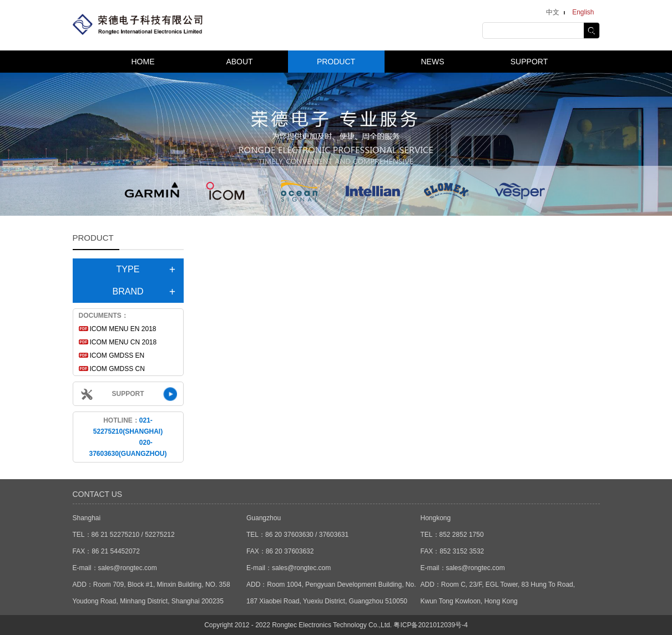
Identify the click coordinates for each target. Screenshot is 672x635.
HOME (143, 62)
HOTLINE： (128, 437)
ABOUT (239, 62)
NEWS (433, 62)
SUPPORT (529, 62)
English (583, 12)
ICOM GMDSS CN (117, 369)
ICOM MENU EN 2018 (123, 329)
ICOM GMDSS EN (117, 355)
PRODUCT (336, 62)
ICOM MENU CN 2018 (123, 342)
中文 (553, 12)
